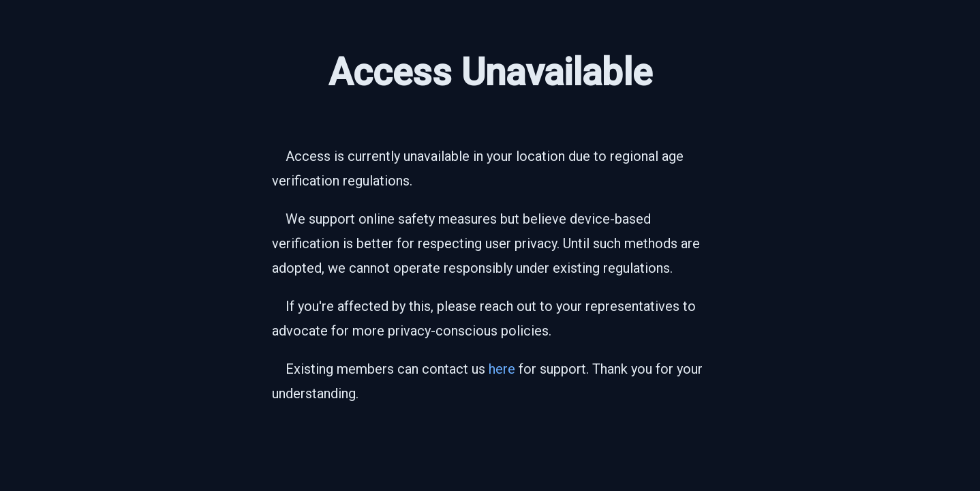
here (502, 369)
